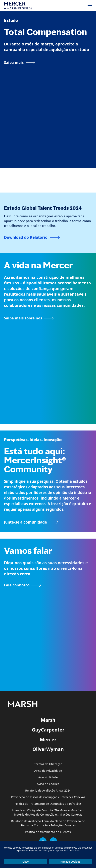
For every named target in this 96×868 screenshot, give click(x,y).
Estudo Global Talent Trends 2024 (43, 208)
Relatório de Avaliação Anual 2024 (48, 791)
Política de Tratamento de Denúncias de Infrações (48, 804)
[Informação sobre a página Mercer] (29, 318)
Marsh (48, 720)
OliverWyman (48, 749)
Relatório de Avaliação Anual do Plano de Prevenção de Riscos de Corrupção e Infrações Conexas (48, 823)
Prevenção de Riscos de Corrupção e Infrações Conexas (48, 797)
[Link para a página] (20, 62)
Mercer (48, 740)
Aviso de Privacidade (48, 771)
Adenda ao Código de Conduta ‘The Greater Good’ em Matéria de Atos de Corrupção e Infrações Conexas (48, 813)
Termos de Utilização (48, 764)
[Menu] (90, 6)
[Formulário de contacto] (23, 585)
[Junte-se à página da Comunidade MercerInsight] (48, 522)
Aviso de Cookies (48, 784)
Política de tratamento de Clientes (48, 832)
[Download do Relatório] (32, 238)
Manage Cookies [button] (70, 862)
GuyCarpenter (48, 730)
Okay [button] (26, 862)
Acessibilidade (48, 777)
